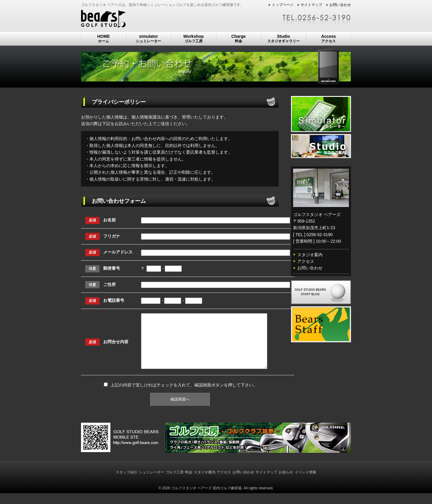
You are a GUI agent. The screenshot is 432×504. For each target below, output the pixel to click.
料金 (189, 483)
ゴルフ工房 (175, 483)
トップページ (283, 5)
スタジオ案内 (310, 255)
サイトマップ (311, 5)
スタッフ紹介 (127, 483)
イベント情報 (305, 483)
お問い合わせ (340, 5)
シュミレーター (151, 483)
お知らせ (286, 483)
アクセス (306, 261)
